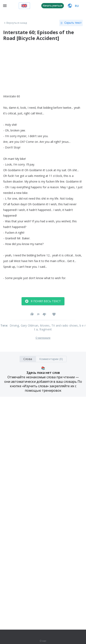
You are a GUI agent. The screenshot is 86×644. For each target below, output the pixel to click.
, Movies (44, 325)
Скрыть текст (71, 23)
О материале (43, 338)
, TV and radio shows (64, 325)
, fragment (45, 329)
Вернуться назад (15, 23)
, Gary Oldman (29, 325)
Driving (14, 325)
